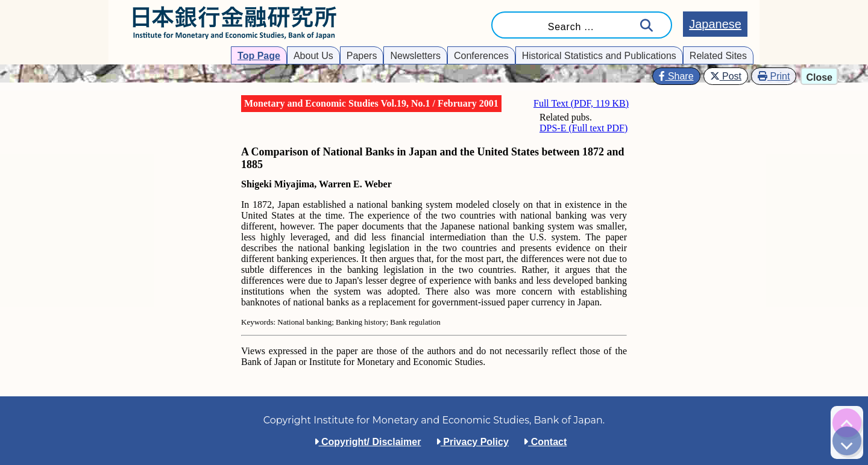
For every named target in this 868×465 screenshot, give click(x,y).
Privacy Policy (472, 442)
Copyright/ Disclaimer (368, 442)
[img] (847, 423)
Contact (545, 442)
